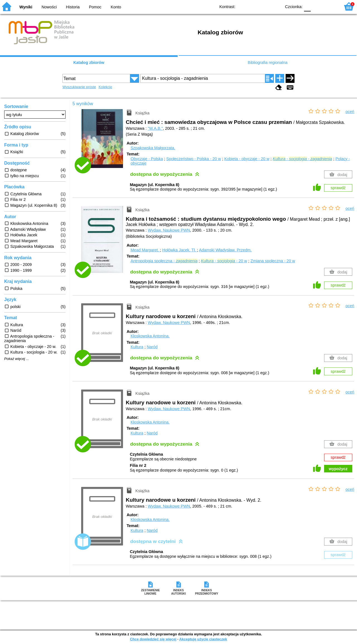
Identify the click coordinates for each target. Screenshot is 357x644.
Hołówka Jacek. (180, 250)
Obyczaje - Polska (147, 159)
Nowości (49, 7)
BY (275, 6)
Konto (116, 7)
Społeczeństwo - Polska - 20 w (194, 159)
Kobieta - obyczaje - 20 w (247, 159)
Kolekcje (105, 87)
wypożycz (338, 469)
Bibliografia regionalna (267, 63)
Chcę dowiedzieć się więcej (153, 639)
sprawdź (338, 188)
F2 (330, 6)
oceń (350, 112)
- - (302, 159)
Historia (73, 7)
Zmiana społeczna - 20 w (273, 261)
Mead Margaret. (145, 250)
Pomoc (95, 7)
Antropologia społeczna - (164, 261)
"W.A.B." (155, 128)
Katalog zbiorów (89, 63)
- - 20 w (224, 261)
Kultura (137, 347)
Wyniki (26, 7)
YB (264, 6)
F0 (307, 6)
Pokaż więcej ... (17, 359)
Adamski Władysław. (225, 250)
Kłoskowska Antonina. (150, 336)
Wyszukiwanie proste (79, 87)
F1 (317, 6)
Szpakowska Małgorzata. (153, 148)
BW (253, 6)
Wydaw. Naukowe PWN (169, 230)
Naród (152, 347)
